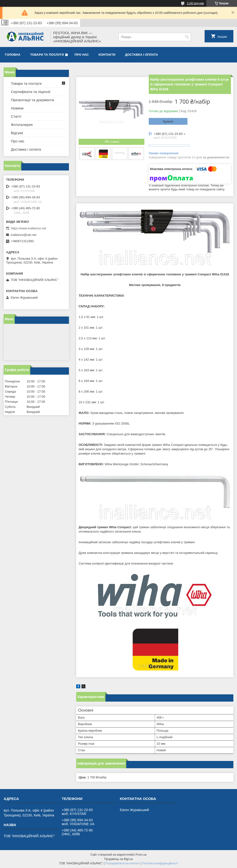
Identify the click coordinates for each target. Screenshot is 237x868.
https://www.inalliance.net (29, 228)
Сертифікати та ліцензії (31, 92)
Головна (13, 55)
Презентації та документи (32, 100)
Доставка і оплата (141, 55)
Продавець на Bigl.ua (118, 859)
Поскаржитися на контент (123, 863)
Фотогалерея (22, 125)
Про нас (82, 55)
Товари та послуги (47, 55)
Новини (17, 108)
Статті (16, 116)
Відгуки (17, 133)
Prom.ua (141, 855)
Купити (168, 121)
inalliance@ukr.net (23, 235)
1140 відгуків (195, 3)
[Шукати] (187, 37)
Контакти (107, 55)
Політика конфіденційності (160, 863)
